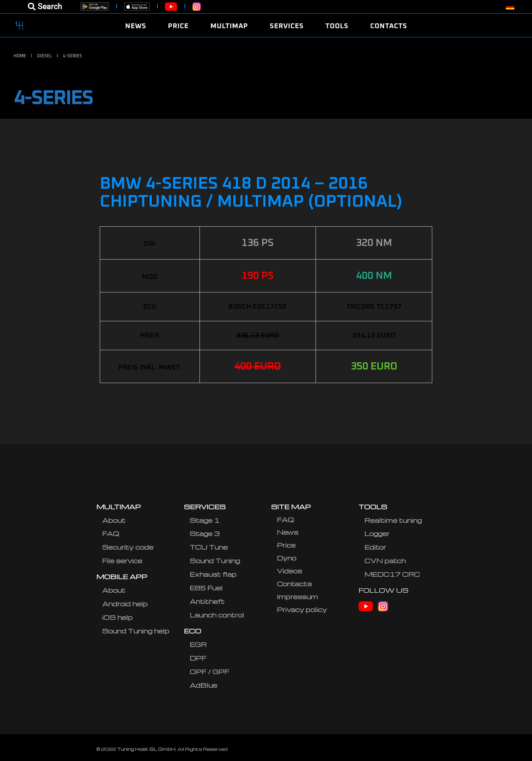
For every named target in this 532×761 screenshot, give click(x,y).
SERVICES (205, 507)
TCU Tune (209, 547)
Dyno (287, 558)
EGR (198, 644)
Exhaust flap (213, 574)
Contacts (294, 584)
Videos (289, 571)
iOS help (117, 617)
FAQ (111, 534)
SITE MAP (291, 507)
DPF (198, 658)
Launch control (217, 615)
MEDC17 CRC (392, 574)
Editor (375, 547)
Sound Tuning (215, 561)
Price (286, 545)
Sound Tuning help (136, 631)
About (114, 520)
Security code (128, 547)
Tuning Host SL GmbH (146, 749)
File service (122, 561)
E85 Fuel (206, 588)
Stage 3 (205, 534)
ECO (193, 631)
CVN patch (385, 561)
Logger (377, 534)
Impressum (297, 597)
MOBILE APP (122, 577)
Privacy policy (302, 610)
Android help (125, 604)
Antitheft (207, 601)
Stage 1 (205, 520)
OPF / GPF (209, 672)
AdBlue (203, 685)
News (288, 532)
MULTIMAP (119, 507)
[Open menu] (45, 7)
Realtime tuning (393, 520)
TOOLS (373, 507)
